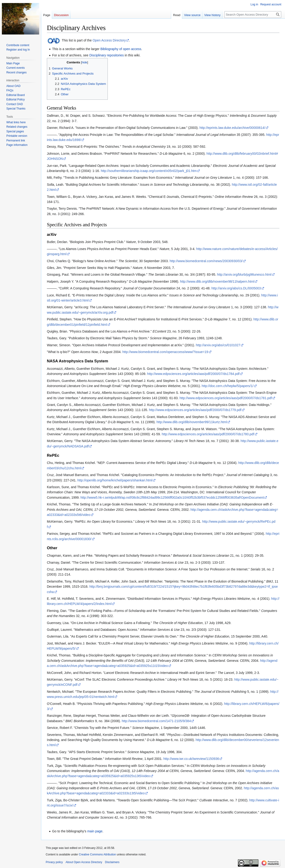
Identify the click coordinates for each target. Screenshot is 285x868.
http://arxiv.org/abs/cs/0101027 (218, 345)
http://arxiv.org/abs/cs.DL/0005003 (236, 288)
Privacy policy (54, 862)
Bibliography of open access (121, 49)
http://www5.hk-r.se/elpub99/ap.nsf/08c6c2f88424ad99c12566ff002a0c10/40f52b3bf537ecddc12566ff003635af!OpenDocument (172, 497)
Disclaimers (112, 862)
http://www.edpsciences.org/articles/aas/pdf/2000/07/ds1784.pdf (193, 374)
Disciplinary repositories (107, 55)
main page (95, 831)
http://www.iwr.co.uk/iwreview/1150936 (191, 759)
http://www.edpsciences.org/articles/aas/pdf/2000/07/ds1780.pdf (208, 434)
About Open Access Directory (84, 862)
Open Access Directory (109, 40)
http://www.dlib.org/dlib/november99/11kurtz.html (192, 422)
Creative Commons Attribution (97, 854)
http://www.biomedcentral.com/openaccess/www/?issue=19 (165, 352)
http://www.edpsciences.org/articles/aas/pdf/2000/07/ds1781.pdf (226, 398)
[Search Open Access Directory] (253, 15)
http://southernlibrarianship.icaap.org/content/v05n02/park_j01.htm (149, 171)
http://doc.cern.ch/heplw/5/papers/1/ (228, 386)
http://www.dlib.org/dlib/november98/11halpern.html (217, 281)
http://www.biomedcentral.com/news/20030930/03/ (206, 261)
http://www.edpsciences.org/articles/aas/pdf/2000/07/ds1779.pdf (195, 410)
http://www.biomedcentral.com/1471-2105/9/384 (156, 721)
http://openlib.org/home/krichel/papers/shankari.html (115, 480)
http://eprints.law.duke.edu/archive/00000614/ (232, 128)
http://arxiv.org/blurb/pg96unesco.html (244, 274)
